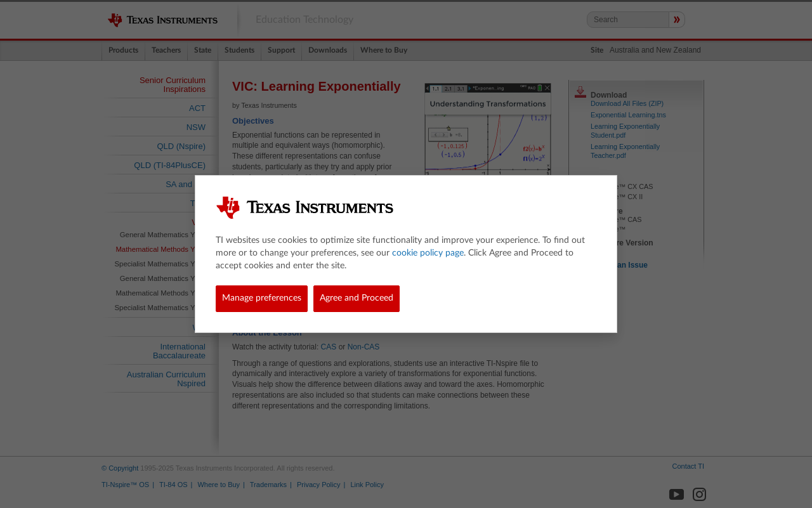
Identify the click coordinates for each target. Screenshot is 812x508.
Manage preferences (262, 298)
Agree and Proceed (357, 298)
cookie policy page (428, 253)
